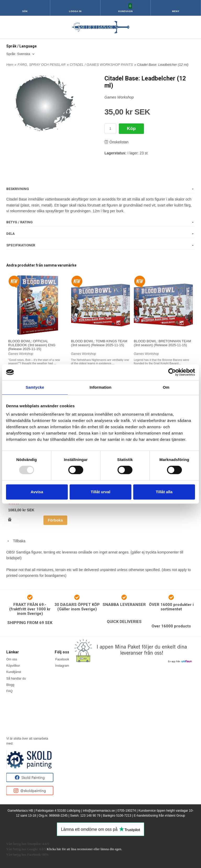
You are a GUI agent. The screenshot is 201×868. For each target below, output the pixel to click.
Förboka (55, 520)
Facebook (62, 659)
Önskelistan (116, 142)
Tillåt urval (101, 492)
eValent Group (175, 816)
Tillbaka (16, 541)
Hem (10, 65)
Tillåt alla (164, 492)
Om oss (12, 659)
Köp (131, 129)
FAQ (9, 691)
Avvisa (37, 492)
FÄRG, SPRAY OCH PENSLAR (41, 65)
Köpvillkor (13, 666)
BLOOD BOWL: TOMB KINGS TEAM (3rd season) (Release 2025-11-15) (99, 343)
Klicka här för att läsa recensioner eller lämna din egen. (85, 849)
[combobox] (21, 54)
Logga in (75, 11)
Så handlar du (16, 679)
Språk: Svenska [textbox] (18, 54)
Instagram (62, 666)
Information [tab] (100, 387)
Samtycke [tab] (35, 387)
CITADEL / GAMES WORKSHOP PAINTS (101, 65)
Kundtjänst (14, 672)
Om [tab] (166, 387)
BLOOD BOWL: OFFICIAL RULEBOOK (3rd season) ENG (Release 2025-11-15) (32, 345)
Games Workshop (119, 97)
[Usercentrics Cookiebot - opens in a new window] (172, 372)
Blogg (10, 685)
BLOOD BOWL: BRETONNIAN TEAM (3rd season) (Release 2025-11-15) (162, 343)
